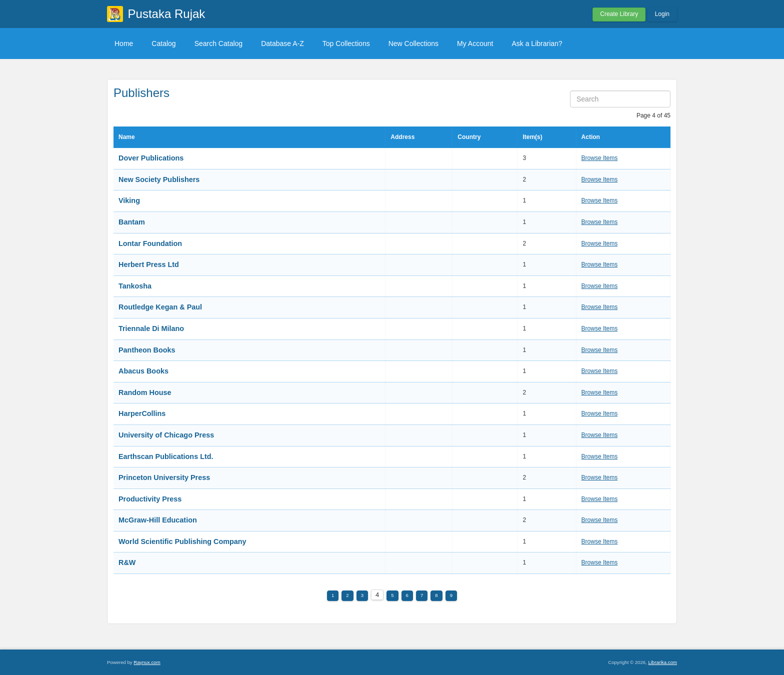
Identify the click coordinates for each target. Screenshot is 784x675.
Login (662, 14)
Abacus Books (143, 371)
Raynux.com (147, 662)
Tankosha (135, 286)
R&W (127, 562)
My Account (475, 43)
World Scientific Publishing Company (182, 541)
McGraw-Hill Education (158, 520)
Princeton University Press (164, 477)
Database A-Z (282, 43)
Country (469, 137)
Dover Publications (151, 158)
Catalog (163, 43)
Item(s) (532, 137)
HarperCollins (142, 413)
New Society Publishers (159, 179)
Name (127, 137)
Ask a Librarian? (537, 43)
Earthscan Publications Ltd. (166, 456)
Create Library (619, 14)
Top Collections (346, 43)
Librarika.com (662, 662)
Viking (129, 200)
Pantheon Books (147, 350)
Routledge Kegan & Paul (160, 307)
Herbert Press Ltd (149, 264)
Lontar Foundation (150, 243)
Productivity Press (150, 499)
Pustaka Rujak (167, 14)
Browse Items (600, 158)
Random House (145, 392)
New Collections (413, 43)
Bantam (132, 222)
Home (124, 43)
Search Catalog (219, 43)
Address (402, 137)
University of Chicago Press (166, 435)
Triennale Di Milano (151, 328)
